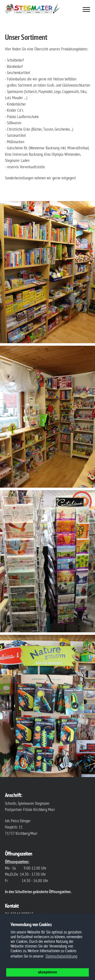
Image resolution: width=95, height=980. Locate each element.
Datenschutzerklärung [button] (61, 956)
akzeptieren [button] (47, 972)
